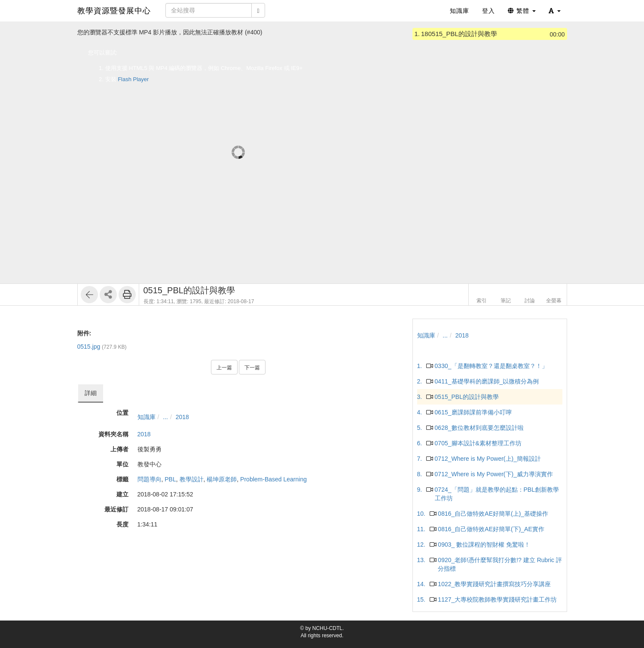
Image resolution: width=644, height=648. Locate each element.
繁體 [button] (522, 11)
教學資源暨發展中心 (114, 11)
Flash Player (133, 79)
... (165, 417)
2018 (182, 417)
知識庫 (147, 417)
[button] (555, 11)
